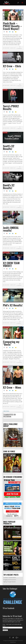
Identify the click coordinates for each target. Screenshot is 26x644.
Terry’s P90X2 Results (11, 107)
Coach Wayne (7, 48)
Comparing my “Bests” (11, 343)
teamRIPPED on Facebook (9, 415)
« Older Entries (6, 411)
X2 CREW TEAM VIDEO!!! (11, 264)
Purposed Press (13, 641)
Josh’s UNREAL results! (11, 229)
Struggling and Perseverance (10, 580)
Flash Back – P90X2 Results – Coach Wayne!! (12, 26)
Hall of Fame (6, 10)
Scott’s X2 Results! (9, 147)
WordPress (13, 642)
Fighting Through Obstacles (9, 582)
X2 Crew (5, 52)
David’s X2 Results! (9, 187)
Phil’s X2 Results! (13, 305)
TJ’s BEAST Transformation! (10, 578)
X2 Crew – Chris (12, 66)
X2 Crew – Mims (12, 387)
